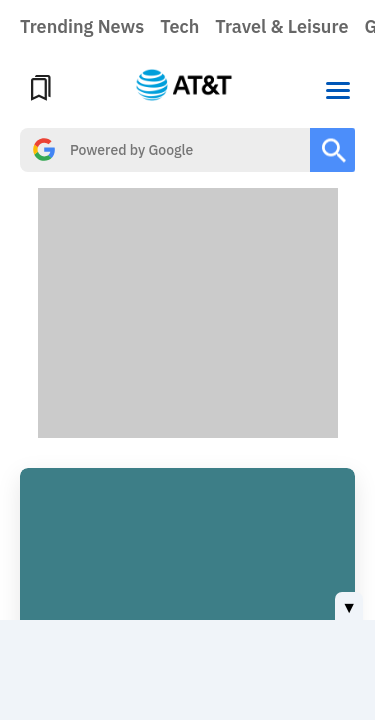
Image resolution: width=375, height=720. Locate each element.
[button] (338, 88)
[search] (165, 150)
